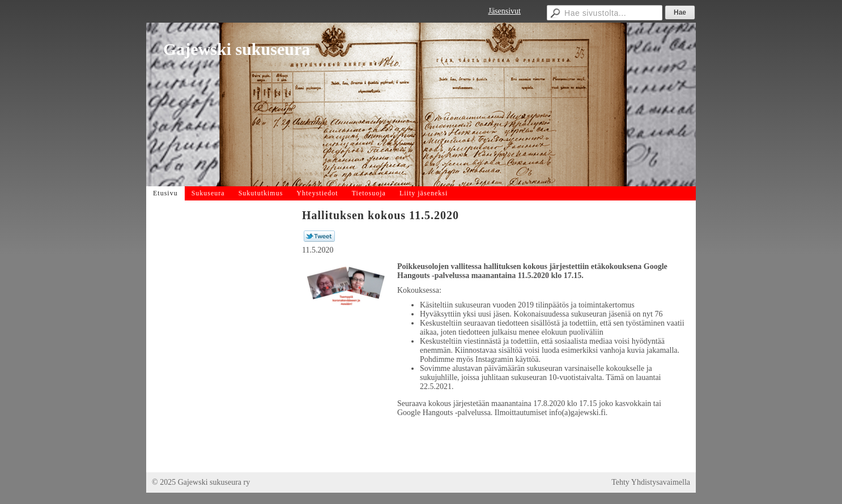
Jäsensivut (504, 11)
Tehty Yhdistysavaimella (651, 482)
